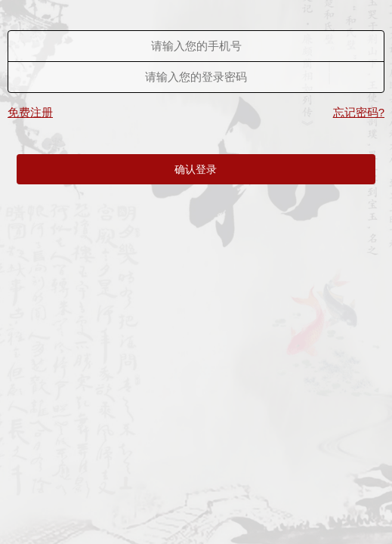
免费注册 (30, 112)
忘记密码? (359, 112)
